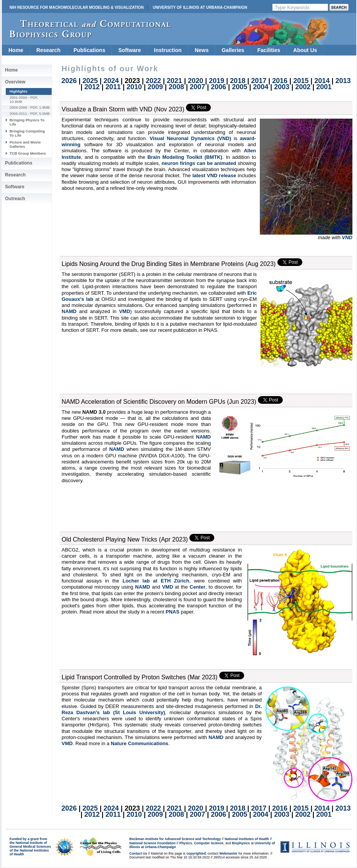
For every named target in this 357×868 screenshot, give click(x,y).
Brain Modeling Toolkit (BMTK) (185, 157)
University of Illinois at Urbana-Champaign (200, 7)
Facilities (269, 50)
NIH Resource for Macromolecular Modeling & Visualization (77, 7)
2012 (92, 87)
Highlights (19, 91)
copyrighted (196, 853)
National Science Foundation (152, 843)
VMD (125, 311)
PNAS (173, 612)
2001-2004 (18, 97)
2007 (197, 87)
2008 (176, 87)
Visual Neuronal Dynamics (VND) (190, 138)
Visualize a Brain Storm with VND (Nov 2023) (123, 109)
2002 (303, 87)
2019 (217, 81)
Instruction (168, 50)
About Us (305, 50)
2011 (113, 87)
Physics (186, 843)
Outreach (15, 199)
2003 (282, 87)
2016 (280, 81)
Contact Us (138, 853)
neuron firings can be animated (199, 163)
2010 (134, 87)
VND (347, 237)
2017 (259, 81)
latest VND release (214, 175)
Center (198, 587)
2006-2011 (18, 113)
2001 (324, 87)
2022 (153, 81)
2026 (69, 81)
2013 (343, 81)
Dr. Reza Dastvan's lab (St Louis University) (162, 709)
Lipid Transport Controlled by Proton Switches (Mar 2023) (139, 677)
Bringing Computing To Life (27, 133)
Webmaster (228, 853)
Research (48, 50)
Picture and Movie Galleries (25, 144)
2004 (261, 87)
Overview (15, 82)
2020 (196, 81)
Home (16, 50)
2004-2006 (18, 107)
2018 (238, 81)
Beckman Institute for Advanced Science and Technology (175, 839)
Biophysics (241, 843)
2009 (155, 87)
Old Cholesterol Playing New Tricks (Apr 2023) (125, 539)
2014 (322, 81)
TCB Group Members (28, 153)
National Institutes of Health (247, 839)
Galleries (233, 50)
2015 (301, 81)
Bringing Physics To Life (27, 122)
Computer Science (209, 843)
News (202, 50)
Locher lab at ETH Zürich (156, 581)
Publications (89, 50)
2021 (174, 81)
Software (130, 50)
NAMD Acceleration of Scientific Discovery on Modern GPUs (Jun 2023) (159, 402)
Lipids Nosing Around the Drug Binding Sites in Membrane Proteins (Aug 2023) (169, 264)
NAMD (69, 311)
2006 (218, 87)
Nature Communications (140, 743)
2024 (111, 81)
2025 (90, 81)
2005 (240, 87)
